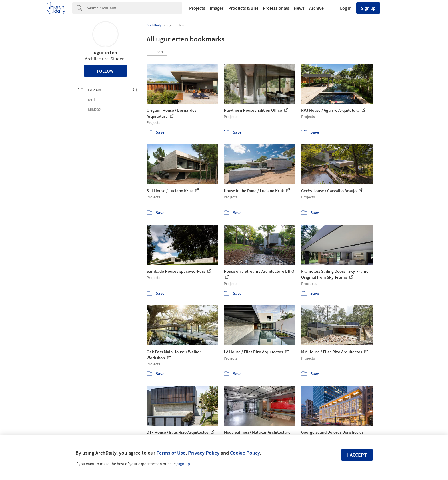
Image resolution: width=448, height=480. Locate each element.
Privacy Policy (204, 453)
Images (217, 8)
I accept (357, 455)
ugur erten (105, 52)
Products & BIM (243, 8)
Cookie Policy (245, 453)
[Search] (135, 8)
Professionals (276, 8)
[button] (157, 52)
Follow (105, 71)
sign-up (184, 464)
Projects (197, 8)
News (299, 8)
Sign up (368, 8)
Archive (316, 8)
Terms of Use (171, 453)
